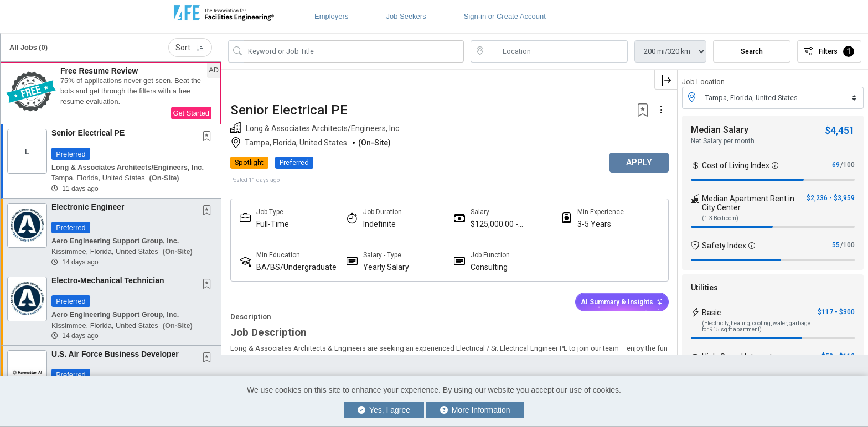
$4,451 (840, 130)
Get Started (191, 113)
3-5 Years (594, 224)
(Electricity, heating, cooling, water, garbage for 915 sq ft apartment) (756, 326)
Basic (711, 313)
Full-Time (273, 224)
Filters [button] (829, 51)
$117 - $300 (836, 312)
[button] (111, 93)
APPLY (639, 162)
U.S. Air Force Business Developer (115, 354)
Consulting (489, 267)
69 (836, 165)
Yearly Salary (386, 267)
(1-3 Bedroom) (720, 218)
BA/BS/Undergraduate (296, 267)
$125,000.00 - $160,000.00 (494, 224)
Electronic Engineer (88, 207)
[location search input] (557, 51)
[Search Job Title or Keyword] (354, 51)
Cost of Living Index (736, 165)
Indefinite (379, 224)
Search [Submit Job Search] (752, 51)
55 (836, 245)
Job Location (703, 82)
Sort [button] (190, 48)
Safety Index (724, 246)
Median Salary (720, 130)
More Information (475, 410)
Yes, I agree (384, 410)
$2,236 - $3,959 (831, 198)
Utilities (704, 288)
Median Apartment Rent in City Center (748, 203)
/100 (848, 165)
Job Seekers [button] (406, 16)
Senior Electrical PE (88, 133)
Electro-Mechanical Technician (108, 280)
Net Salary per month (723, 141)
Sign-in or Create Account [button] (505, 16)
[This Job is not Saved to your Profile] (209, 137)
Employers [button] (331, 16)
